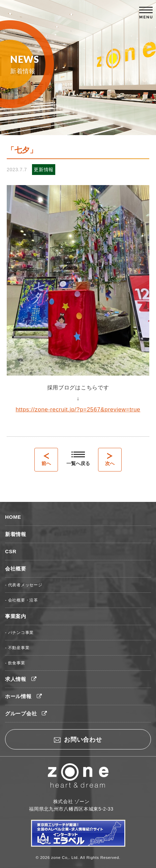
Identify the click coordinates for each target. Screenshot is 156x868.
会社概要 (16, 569)
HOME (13, 517)
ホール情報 (23, 696)
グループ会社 (26, 713)
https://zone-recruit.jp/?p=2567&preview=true (78, 410)
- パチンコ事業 (19, 633)
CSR (11, 551)
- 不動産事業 (17, 648)
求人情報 (21, 679)
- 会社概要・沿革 (22, 600)
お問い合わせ (78, 740)
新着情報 (16, 534)
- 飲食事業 (15, 663)
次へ (110, 459)
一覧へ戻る (78, 459)
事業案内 (16, 616)
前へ (46, 459)
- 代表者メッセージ (24, 585)
